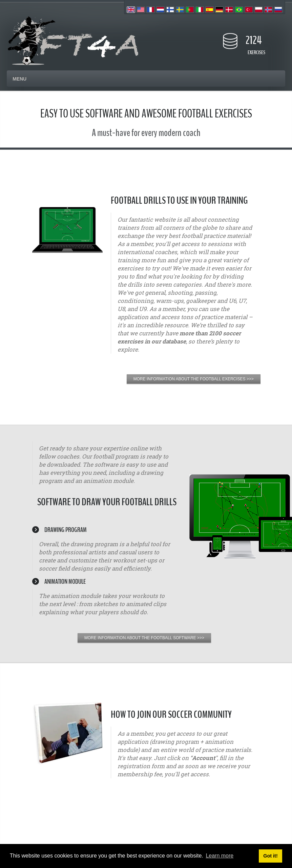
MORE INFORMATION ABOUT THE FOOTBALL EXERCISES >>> (194, 379)
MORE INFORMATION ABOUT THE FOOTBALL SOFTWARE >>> (144, 638)
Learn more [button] (220, 856)
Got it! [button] (270, 856)
